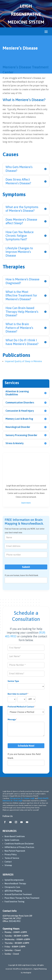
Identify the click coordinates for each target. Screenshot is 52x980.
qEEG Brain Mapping (13, 891)
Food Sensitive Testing (14, 902)
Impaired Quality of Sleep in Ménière (23, 361)
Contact (8, 862)
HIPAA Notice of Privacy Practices (19, 847)
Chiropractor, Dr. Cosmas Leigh (22, 798)
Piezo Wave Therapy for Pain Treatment (22, 898)
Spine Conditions (12, 840)
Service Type (13, 681)
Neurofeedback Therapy (15, 884)
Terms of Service (12, 858)
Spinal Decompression (14, 880)
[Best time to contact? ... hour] (12, 699)
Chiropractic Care (12, 887)
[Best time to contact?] (31, 699)
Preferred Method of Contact (21, 707)
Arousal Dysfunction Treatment (18, 894)
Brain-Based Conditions (15, 836)
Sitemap (8, 865)
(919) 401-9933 (15, 921)
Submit (26, 567)
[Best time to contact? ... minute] (22, 699)
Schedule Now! (26, 746)
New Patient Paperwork (15, 851)
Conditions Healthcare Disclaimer (19, 844)
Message (12, 720)
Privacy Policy (11, 854)
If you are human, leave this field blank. (22, 575)
